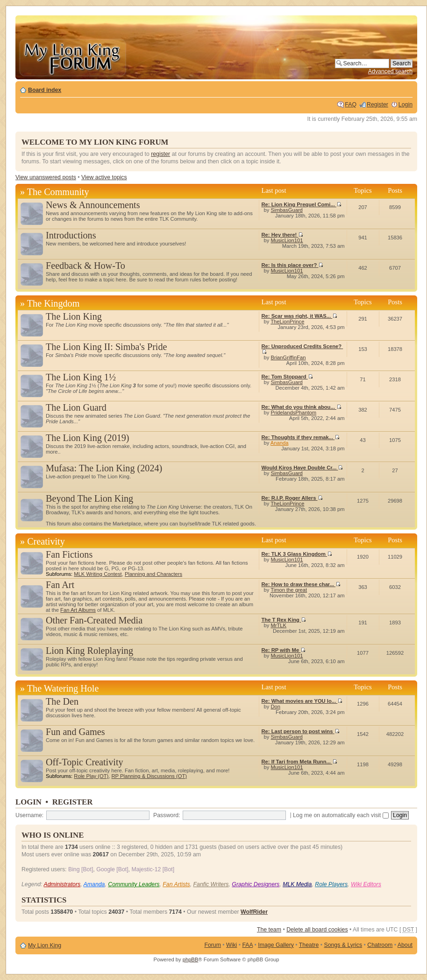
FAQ (351, 105)
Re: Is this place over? (293, 265)
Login (406, 105)
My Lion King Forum (72, 57)
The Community (58, 192)
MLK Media (297, 884)
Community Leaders (134, 884)
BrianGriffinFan (288, 357)
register (160, 154)
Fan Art (60, 585)
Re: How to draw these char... (301, 584)
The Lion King (74, 316)
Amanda (94, 884)
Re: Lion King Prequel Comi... (302, 204)
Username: (29, 815)
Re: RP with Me (284, 650)
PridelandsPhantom (293, 413)
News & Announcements (93, 205)
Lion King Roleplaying (89, 651)
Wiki (231, 945)
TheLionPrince (287, 322)
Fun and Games (75, 732)
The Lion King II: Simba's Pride (106, 347)
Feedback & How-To (85, 266)
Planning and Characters (153, 574)
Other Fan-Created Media (94, 620)
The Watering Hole (63, 688)
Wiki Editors (366, 884)
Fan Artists (176, 884)
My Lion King (45, 945)
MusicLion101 (287, 240)
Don (275, 707)
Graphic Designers (256, 884)
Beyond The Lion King (89, 498)
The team (269, 930)
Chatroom (380, 945)
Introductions (71, 235)
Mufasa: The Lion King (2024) (104, 468)
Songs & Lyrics (343, 945)
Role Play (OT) (91, 776)
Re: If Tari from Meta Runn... (299, 762)
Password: (167, 815)
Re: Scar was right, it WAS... (300, 316)
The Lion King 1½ (81, 377)
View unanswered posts (46, 177)
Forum (213, 945)
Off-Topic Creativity (85, 762)
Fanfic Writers (211, 884)
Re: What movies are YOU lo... (302, 701)
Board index (45, 90)
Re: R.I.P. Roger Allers (292, 498)
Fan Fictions (69, 554)
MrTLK (278, 625)
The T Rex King (284, 620)
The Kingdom (53, 303)
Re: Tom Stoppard (287, 377)
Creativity (46, 541)
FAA (248, 945)
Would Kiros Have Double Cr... (302, 468)
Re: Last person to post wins (301, 731)
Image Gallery (276, 945)
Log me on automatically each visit (341, 815)
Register (377, 105)
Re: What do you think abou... (302, 407)
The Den (62, 701)
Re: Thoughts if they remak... (301, 437)
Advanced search (390, 71)
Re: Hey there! (283, 235)
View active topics (104, 177)
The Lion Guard (76, 407)
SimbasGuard (286, 210)
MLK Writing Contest (98, 574)
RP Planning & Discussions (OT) (149, 776)
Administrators (62, 884)
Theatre (309, 945)
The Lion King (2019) (88, 438)
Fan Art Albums (78, 610)
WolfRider (254, 912)
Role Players (331, 884)
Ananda (280, 443)
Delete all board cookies (317, 930)
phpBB (191, 959)
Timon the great (289, 590)
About (405, 945)
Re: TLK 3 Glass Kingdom (297, 554)
